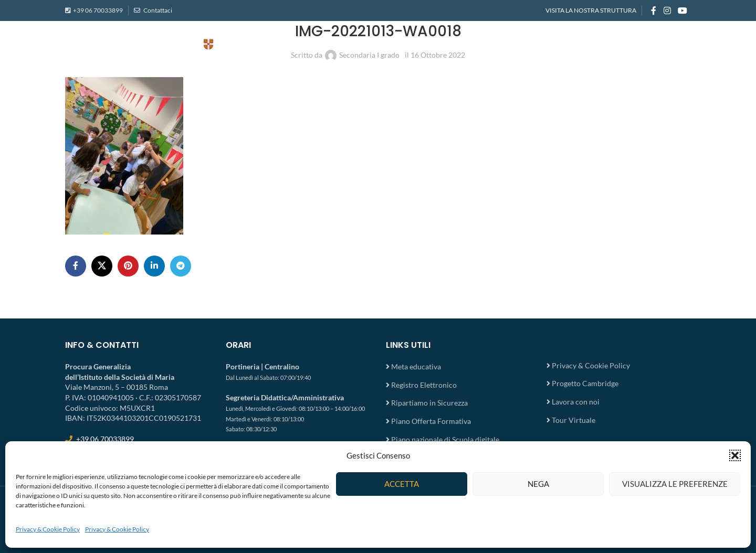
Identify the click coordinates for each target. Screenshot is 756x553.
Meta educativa (416, 366)
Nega (538, 484)
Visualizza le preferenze (675, 484)
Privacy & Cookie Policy (48, 529)
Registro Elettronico (424, 385)
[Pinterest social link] (128, 266)
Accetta (402, 484)
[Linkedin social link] (154, 266)
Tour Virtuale (574, 420)
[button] (735, 455)
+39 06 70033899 (98, 10)
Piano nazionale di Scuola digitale (445, 439)
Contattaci (157, 10)
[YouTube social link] (683, 10)
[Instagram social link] (667, 10)
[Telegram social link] (181, 266)
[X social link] (102, 266)
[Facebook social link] (654, 10)
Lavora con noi (576, 402)
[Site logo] (170, 47)
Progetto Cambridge (585, 383)
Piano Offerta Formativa (431, 421)
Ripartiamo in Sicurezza (429, 403)
